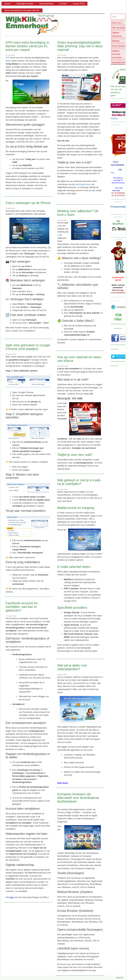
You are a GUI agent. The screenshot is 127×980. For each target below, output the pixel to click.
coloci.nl (119, 978)
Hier (113, 173)
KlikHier (114, 119)
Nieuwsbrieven (46, 4)
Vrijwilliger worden (25, 4)
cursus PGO (79, 4)
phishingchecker (83, 184)
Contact (63, 4)
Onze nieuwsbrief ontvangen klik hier (22, 10)
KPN (8, 58)
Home (7, 4)
